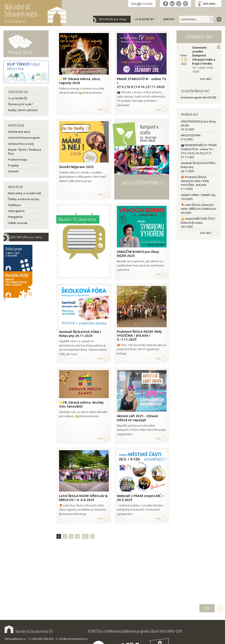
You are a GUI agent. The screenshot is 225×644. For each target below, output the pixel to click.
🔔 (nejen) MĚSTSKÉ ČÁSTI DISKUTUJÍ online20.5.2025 (198, 222)
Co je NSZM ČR (18, 98)
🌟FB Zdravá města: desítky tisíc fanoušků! (81, 404)
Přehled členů (20, 52)
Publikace (14, 205)
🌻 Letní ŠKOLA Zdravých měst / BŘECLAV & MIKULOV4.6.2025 (199, 209)
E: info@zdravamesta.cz (72, 639)
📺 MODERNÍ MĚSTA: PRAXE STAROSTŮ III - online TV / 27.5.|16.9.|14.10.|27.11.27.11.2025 (199, 151)
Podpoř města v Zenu (24, 66)
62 (85, 536)
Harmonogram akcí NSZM (199, 97)
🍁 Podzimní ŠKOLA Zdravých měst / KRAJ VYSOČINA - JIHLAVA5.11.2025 (195, 183)
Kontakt (169, 19)
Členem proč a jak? (20, 104)
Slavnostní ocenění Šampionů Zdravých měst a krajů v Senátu (204, 55)
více (100, 109)
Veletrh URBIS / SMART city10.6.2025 (198, 197)
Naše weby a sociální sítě (24, 193)
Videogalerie (16, 211)
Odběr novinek (18, 223)
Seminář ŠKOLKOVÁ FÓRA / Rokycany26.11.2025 (199, 167)
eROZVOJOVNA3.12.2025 (191, 137)
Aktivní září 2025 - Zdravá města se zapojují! (137, 418)
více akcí (206, 79)
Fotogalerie (15, 217)
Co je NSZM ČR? (145, 19)
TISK (207, 608)
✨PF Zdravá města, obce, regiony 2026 (80, 81)
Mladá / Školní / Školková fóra (24, 152)
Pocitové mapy (18, 159)
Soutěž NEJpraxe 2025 (76, 167)
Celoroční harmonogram (24, 138)
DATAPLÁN (113, 19)
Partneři (13, 171)
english (218, 19)
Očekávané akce (19, 132)
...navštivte (142, 182)
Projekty (13, 165)
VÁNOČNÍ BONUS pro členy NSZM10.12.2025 (198, 125)
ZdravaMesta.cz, (15, 639)
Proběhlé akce (190, 114)
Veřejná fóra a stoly (21, 144)
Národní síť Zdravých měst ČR (28, 631)
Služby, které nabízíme (23, 110)
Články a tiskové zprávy (24, 199)
